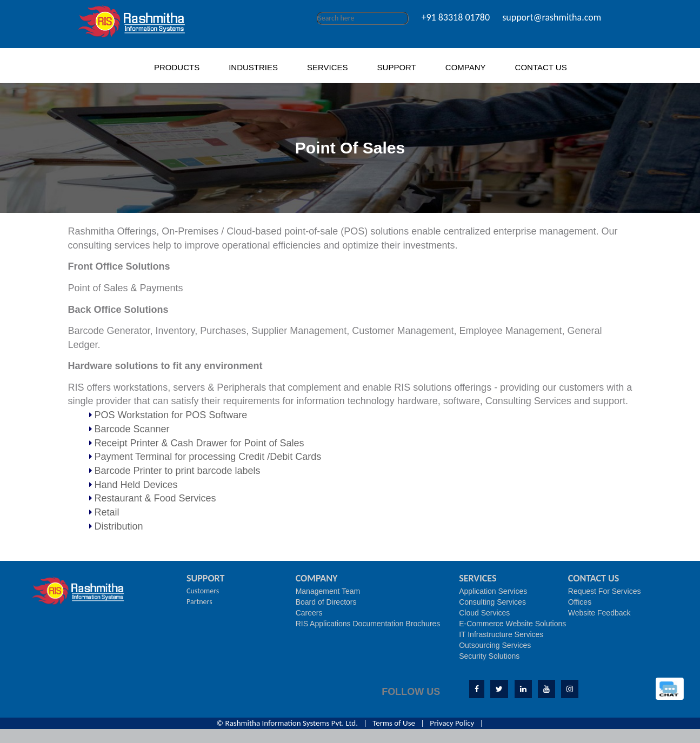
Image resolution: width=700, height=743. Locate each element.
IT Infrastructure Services (501, 634)
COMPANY (466, 67)
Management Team (328, 591)
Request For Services (605, 591)
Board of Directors (326, 602)
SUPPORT (397, 67)
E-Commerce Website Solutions (512, 624)
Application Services (493, 591)
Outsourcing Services (495, 645)
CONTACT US (541, 67)
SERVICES (328, 67)
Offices (580, 602)
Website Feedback (599, 613)
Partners (199, 602)
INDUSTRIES (253, 67)
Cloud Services (484, 613)
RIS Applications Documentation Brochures (368, 624)
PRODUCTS (177, 67)
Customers (203, 591)
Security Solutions (489, 656)
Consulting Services (492, 602)
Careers (309, 613)
